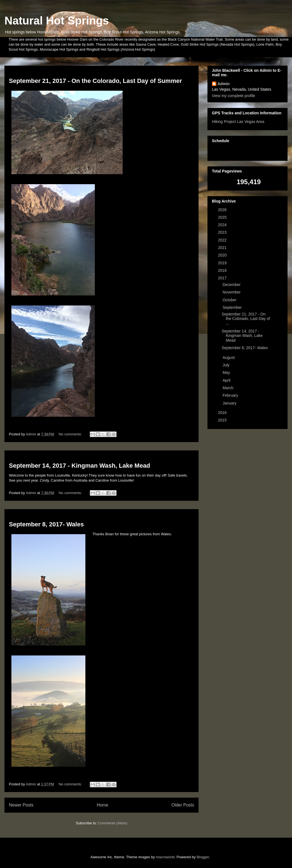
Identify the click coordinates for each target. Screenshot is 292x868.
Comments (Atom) (112, 823)
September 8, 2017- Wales (46, 524)
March (228, 388)
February (231, 395)
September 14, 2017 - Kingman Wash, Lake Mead (80, 466)
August (229, 357)
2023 (223, 232)
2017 (223, 278)
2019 (223, 263)
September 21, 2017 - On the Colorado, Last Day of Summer (95, 81)
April (227, 380)
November (232, 292)
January (230, 403)
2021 (223, 248)
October (230, 300)
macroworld (165, 857)
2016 (223, 413)
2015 (223, 420)
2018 (223, 270)
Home (103, 805)
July (227, 365)
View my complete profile (233, 96)
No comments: (71, 434)
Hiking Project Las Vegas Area (238, 122)
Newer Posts (21, 805)
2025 (223, 217)
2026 (223, 210)
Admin (224, 84)
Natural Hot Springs (57, 21)
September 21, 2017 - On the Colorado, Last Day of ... (246, 319)
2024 (223, 225)
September (232, 307)
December (232, 285)
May (227, 373)
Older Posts (183, 805)
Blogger (203, 857)
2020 (223, 255)
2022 (223, 240)
